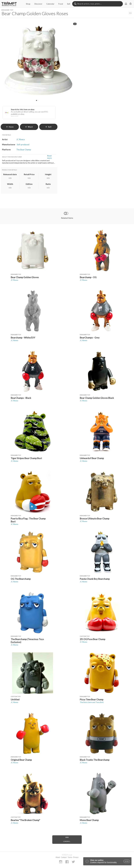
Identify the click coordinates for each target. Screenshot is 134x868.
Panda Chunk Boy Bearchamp (95, 579)
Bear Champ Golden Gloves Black (97, 398)
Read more (49, 157)
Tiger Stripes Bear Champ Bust (26, 458)
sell (48, 127)
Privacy (76, 857)
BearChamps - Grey (90, 338)
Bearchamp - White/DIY (23, 338)
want (29, 127)
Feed (61, 4)
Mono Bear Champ (89, 820)
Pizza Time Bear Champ (92, 699)
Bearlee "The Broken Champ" (25, 820)
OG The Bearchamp (21, 579)
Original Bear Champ (21, 760)
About (58, 857)
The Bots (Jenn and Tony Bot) (92, 702)
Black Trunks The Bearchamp (95, 760)
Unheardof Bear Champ (92, 458)
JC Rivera (14, 280)
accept (127, 861)
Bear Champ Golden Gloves (25, 277)
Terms (70, 857)
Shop (28, 4)
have (10, 127)
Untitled (15, 699)
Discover (38, 4)
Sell (69, 4)
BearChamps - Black (21, 398)
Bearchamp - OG (88, 277)
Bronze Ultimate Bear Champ (95, 519)
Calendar (50, 4)
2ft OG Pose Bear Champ (93, 639)
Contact (64, 857)
